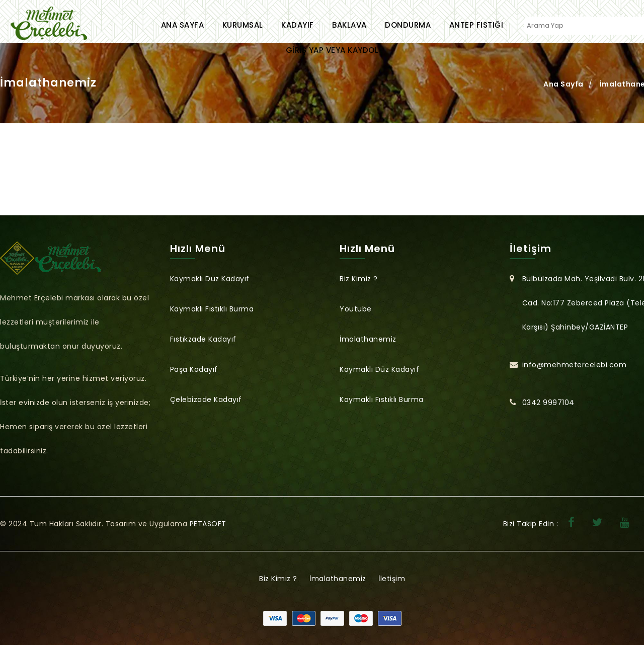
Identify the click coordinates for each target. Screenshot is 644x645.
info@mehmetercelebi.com (575, 365)
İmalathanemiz (368, 339)
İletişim (392, 579)
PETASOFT (208, 524)
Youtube (356, 309)
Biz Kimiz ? (359, 279)
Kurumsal (243, 25)
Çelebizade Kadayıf (206, 399)
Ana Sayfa (183, 25)
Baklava (349, 25)
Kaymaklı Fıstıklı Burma (212, 309)
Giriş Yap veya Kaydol (332, 50)
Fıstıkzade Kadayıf (203, 339)
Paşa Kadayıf (194, 369)
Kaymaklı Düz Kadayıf (210, 279)
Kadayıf (298, 25)
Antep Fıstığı (476, 25)
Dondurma (408, 25)
